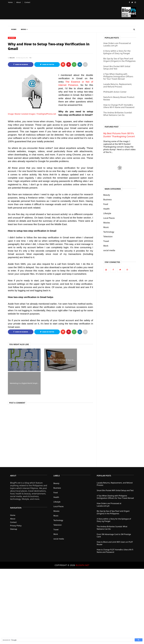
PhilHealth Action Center (115, 92)
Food (106, 204)
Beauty (107, 195)
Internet (12, 38)
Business (107, 199)
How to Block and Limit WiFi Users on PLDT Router (115, 543)
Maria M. (12, 58)
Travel (106, 241)
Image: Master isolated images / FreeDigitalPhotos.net (32, 114)
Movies (107, 223)
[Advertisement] (67, 603)
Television (108, 236)
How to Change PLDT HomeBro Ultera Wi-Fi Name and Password (119, 106)
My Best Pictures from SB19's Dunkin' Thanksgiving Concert (119, 135)
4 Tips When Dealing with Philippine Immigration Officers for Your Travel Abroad (118, 76)
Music (106, 227)
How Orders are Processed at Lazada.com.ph (117, 44)
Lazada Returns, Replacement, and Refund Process (118, 85)
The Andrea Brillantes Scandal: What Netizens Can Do (118, 114)
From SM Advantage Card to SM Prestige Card (114, 536)
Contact (27, 2)
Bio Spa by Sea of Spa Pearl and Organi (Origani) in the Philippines (119, 60)
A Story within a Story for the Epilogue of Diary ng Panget (117, 52)
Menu (24, 29)
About (19, 2)
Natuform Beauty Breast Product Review (119, 98)
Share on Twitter (47, 64)
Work (106, 246)
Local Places (109, 218)
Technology (109, 232)
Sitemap (14, 529)
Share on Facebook (21, 64)
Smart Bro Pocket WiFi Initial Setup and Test (117, 68)
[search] (67, 640)
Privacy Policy (16, 526)
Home (10, 2)
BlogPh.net (83, 565)
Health (106, 209)
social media (109, 250)
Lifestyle (107, 213)
